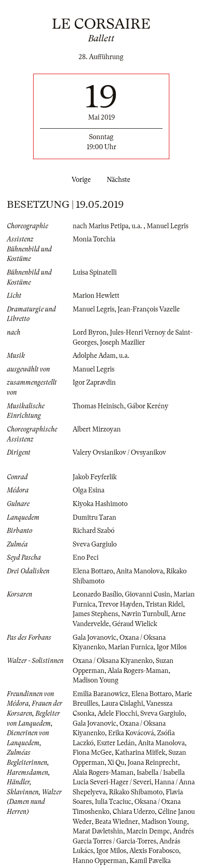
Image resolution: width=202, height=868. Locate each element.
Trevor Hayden (121, 604)
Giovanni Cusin (148, 594)
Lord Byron (90, 332)
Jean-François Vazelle (149, 309)
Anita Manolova (140, 571)
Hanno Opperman (99, 861)
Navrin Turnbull (145, 614)
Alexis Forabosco (154, 851)
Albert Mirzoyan (97, 429)
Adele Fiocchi (117, 713)
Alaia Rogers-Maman (138, 671)
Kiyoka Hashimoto (100, 504)
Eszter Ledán (116, 743)
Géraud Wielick (135, 624)
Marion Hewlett (96, 296)
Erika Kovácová (131, 733)
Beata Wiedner (116, 822)
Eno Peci (86, 557)
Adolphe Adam (94, 356)
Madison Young (96, 680)
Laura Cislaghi (122, 703)
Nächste (120, 180)
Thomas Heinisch (98, 406)
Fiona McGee (92, 753)
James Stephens (95, 614)
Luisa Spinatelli (95, 272)
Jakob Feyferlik (95, 477)
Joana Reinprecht (153, 763)
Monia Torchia (94, 239)
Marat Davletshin (98, 831)
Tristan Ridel (164, 604)
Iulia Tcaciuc (113, 802)
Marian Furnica (131, 647)
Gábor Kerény (148, 406)
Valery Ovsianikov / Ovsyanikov (119, 452)
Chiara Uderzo (134, 812)
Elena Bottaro (93, 571)
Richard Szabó (94, 531)
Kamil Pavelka (150, 861)
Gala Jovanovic (94, 637)
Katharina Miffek (140, 753)
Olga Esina (89, 490)
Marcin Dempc (148, 831)
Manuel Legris (168, 226)
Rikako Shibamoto (136, 792)
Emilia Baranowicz (100, 694)
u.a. (138, 226)
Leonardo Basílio (97, 594)
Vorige (79, 180)
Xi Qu (116, 763)
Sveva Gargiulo (95, 544)
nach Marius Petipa (101, 226)
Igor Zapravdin (94, 382)
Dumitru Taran (94, 517)
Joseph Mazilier (122, 342)
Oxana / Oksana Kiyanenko (113, 661)
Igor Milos (172, 647)
